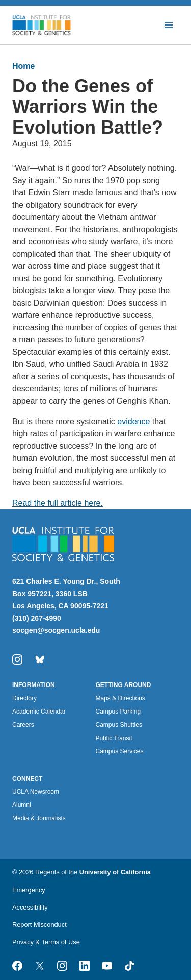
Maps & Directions (120, 698)
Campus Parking (118, 712)
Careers (23, 725)
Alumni (22, 805)
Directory (24, 698)
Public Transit (114, 738)
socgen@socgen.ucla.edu (56, 630)
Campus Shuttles (119, 725)
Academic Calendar (39, 712)
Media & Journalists (39, 818)
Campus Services (120, 751)
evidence (133, 421)
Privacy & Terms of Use (46, 942)
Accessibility (30, 907)
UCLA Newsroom (36, 792)
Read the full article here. (58, 503)
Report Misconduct (39, 925)
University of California (115, 872)
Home (23, 66)
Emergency (29, 890)
